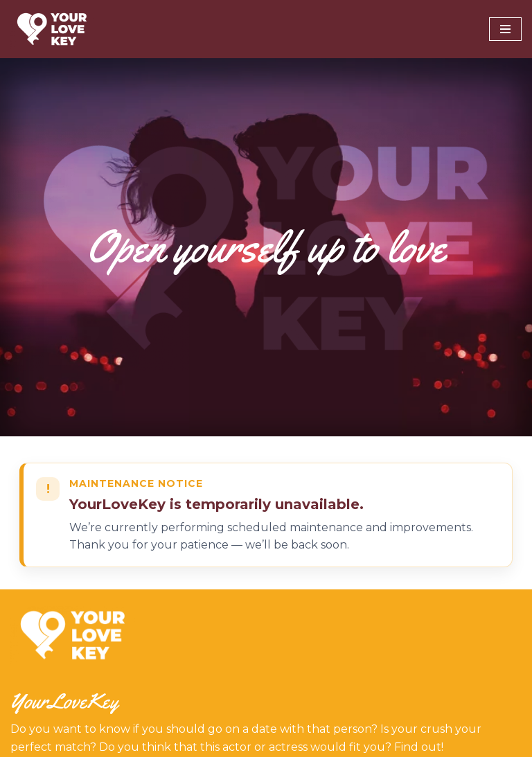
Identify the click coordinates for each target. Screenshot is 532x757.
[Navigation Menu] (505, 29)
